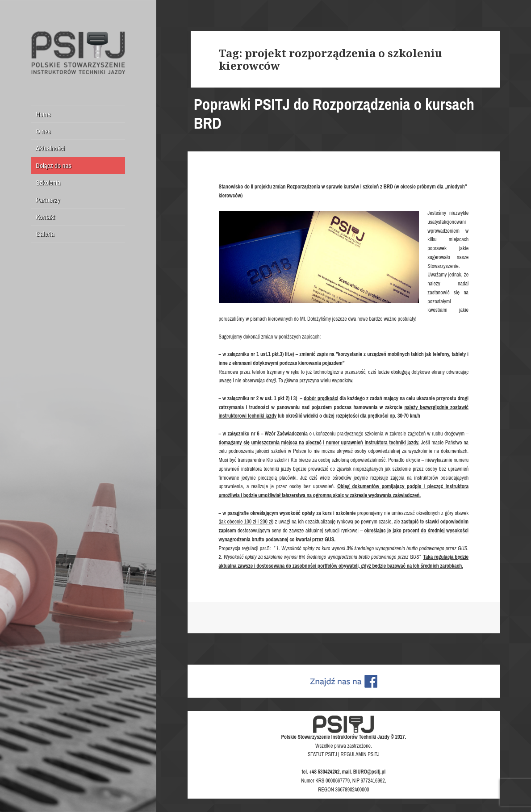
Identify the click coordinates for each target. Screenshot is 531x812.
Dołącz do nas (54, 165)
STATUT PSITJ (322, 754)
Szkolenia (48, 182)
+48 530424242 (324, 772)
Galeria (45, 234)
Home (43, 114)
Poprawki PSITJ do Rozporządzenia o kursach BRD (334, 114)
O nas (43, 131)
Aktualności (50, 148)
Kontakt (45, 217)
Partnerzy (48, 200)
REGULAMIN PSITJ (360, 754)
